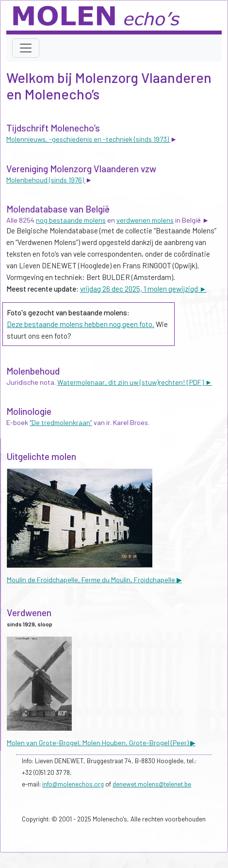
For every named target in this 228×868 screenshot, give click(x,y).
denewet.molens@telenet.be (152, 784)
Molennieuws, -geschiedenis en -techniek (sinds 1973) (88, 139)
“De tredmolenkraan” (61, 422)
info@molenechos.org (73, 784)
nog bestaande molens (71, 220)
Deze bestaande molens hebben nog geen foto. (81, 324)
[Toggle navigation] (26, 48)
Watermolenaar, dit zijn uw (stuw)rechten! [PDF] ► (135, 382)
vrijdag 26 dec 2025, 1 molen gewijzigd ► (143, 289)
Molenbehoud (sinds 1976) (46, 180)
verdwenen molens (145, 220)
